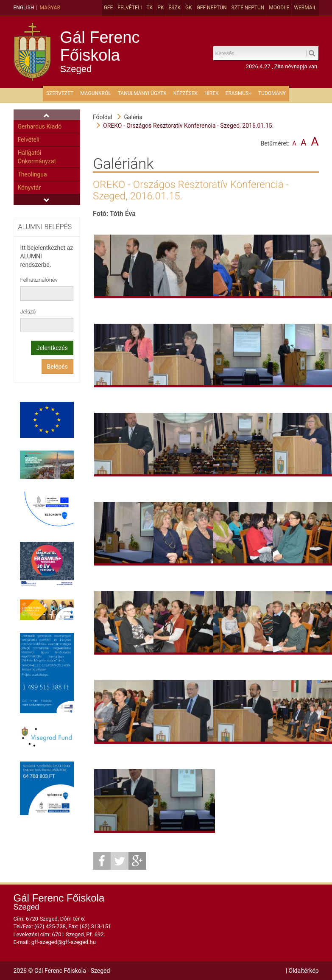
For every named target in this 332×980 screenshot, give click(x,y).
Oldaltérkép (304, 971)
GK (189, 8)
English (24, 8)
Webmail (305, 8)
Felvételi (130, 8)
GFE (109, 8)
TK (149, 8)
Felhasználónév (39, 280)
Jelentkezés (52, 348)
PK (160, 8)
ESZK (174, 8)
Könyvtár (29, 188)
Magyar (50, 8)
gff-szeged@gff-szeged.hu (64, 942)
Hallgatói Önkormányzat (37, 157)
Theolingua (32, 174)
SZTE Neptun (248, 8)
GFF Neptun (212, 8)
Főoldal (103, 117)
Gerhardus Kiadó (40, 126)
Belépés (58, 367)
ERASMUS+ (239, 93)
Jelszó (28, 312)
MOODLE (279, 8)
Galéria (133, 117)
